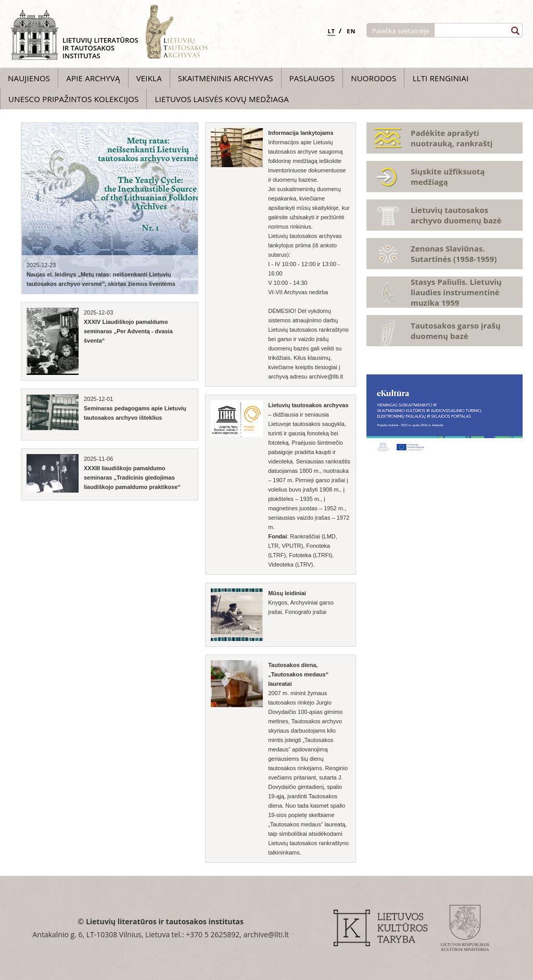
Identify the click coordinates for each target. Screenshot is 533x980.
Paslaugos (312, 78)
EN (351, 31)
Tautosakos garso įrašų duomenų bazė (456, 331)
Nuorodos (373, 78)
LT (331, 31)
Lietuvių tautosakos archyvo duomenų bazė (456, 215)
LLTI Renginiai (440, 78)
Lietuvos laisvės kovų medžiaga (221, 99)
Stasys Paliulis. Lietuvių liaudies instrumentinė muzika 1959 (456, 292)
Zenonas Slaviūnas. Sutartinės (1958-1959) (454, 254)
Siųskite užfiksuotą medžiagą (448, 177)
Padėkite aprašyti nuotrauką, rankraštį (452, 138)
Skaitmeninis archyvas (226, 78)
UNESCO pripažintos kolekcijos (73, 99)
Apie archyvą (93, 78)
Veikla (149, 78)
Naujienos (29, 78)
